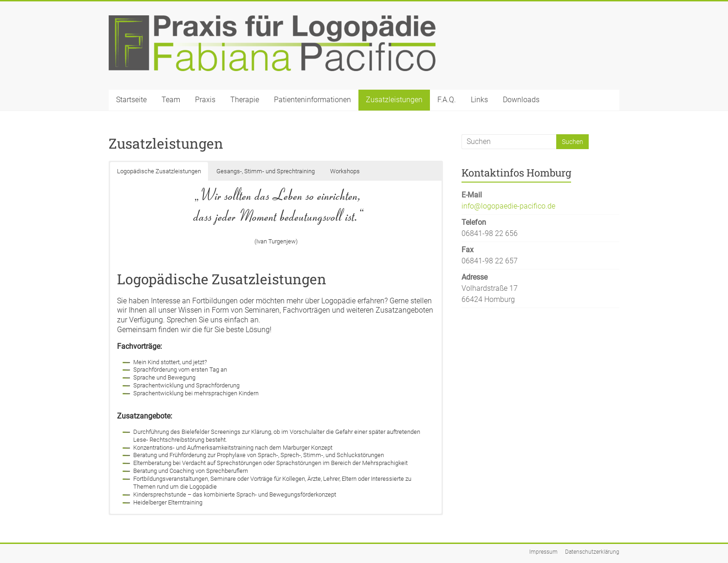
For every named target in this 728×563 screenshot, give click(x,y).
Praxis (205, 100)
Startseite (131, 100)
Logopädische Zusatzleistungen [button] (159, 171)
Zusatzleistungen (394, 100)
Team (171, 100)
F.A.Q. (447, 100)
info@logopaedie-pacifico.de (508, 206)
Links (479, 100)
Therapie (245, 100)
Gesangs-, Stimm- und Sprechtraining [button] (266, 171)
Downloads (521, 100)
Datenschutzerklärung (592, 552)
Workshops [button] (345, 171)
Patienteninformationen (312, 100)
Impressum (543, 552)
